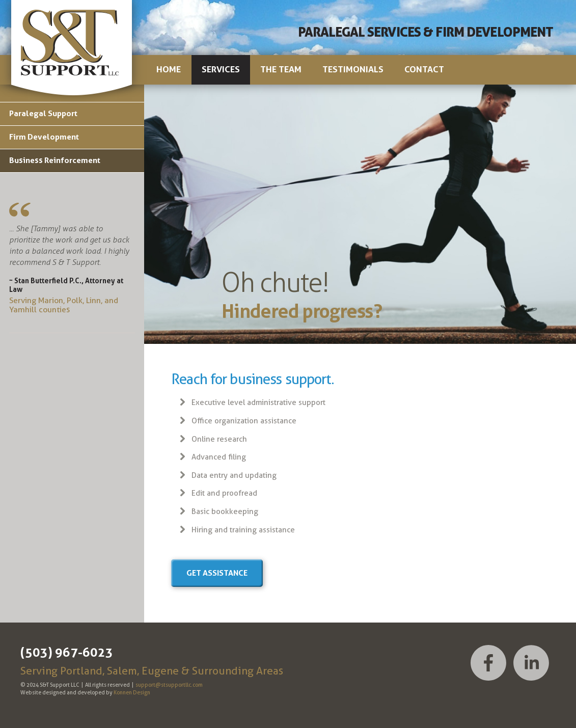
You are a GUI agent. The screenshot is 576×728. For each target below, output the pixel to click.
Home (169, 69)
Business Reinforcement (55, 160)
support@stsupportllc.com (169, 685)
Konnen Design (132, 693)
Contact (424, 69)
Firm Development (44, 137)
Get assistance (217, 573)
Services (221, 69)
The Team (281, 69)
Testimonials (353, 69)
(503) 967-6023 (67, 652)
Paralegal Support (43, 113)
